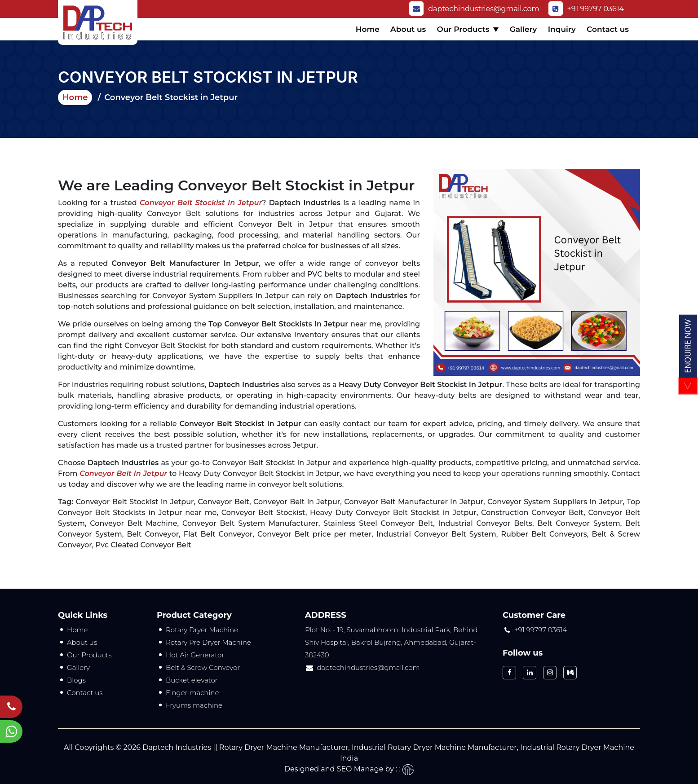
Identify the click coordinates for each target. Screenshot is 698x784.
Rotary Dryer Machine (202, 630)
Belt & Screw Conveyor (203, 667)
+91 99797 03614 (586, 9)
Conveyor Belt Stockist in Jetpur (201, 203)
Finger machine (192, 693)
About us (408, 29)
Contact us (608, 29)
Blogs (76, 680)
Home (368, 29)
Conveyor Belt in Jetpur (123, 473)
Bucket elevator (192, 680)
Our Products (463, 29)
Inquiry (562, 29)
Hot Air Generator (195, 655)
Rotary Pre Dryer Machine (208, 642)
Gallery (523, 29)
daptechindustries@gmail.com (474, 9)
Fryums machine (194, 705)
